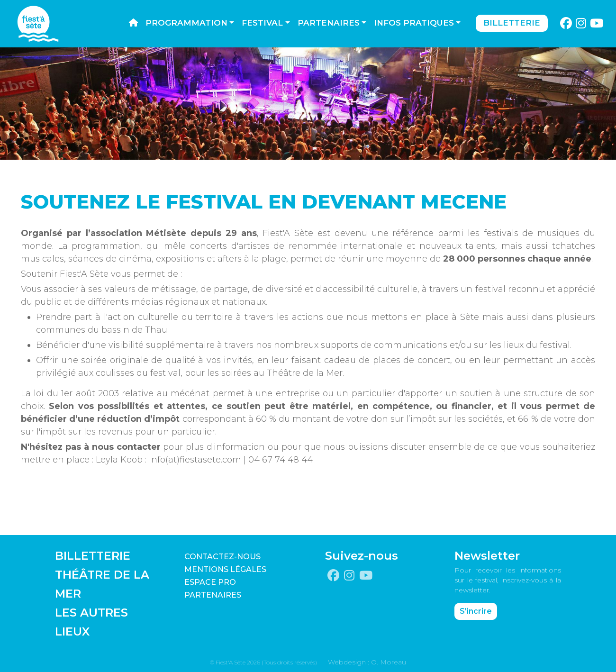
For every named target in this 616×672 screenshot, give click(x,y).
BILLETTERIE (93, 556)
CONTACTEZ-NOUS (222, 557)
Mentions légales (225, 569)
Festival (262, 23)
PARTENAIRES (213, 595)
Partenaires (329, 23)
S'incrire (476, 611)
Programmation (186, 23)
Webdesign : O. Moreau (367, 662)
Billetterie (512, 23)
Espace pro (210, 582)
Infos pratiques (414, 23)
